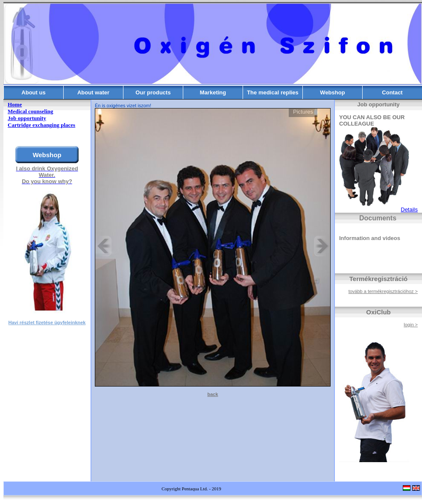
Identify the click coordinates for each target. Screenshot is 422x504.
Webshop (332, 92)
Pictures (303, 112)
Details (409, 210)
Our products (153, 92)
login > (411, 325)
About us (33, 92)
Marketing (213, 92)
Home (15, 104)
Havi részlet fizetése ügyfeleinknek (47, 322)
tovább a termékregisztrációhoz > (383, 291)
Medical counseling (31, 111)
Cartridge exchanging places (41, 125)
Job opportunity (27, 118)
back (212, 394)
